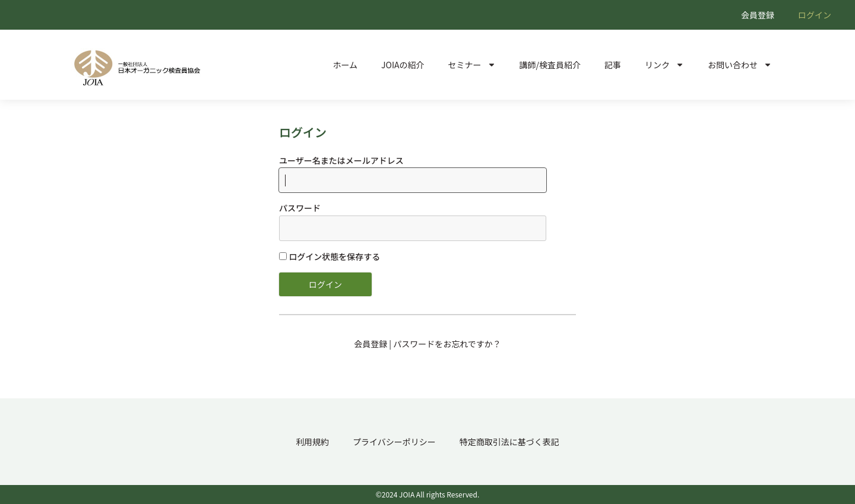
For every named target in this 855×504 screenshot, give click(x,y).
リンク (664, 65)
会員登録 (758, 15)
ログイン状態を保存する (330, 256)
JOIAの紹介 (403, 65)
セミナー (472, 65)
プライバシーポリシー (394, 442)
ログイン (815, 15)
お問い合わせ (740, 65)
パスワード (300, 208)
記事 (613, 65)
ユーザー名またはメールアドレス (341, 160)
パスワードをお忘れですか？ (447, 344)
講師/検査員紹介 (550, 65)
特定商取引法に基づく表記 (509, 442)
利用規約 (312, 442)
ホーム (345, 65)
